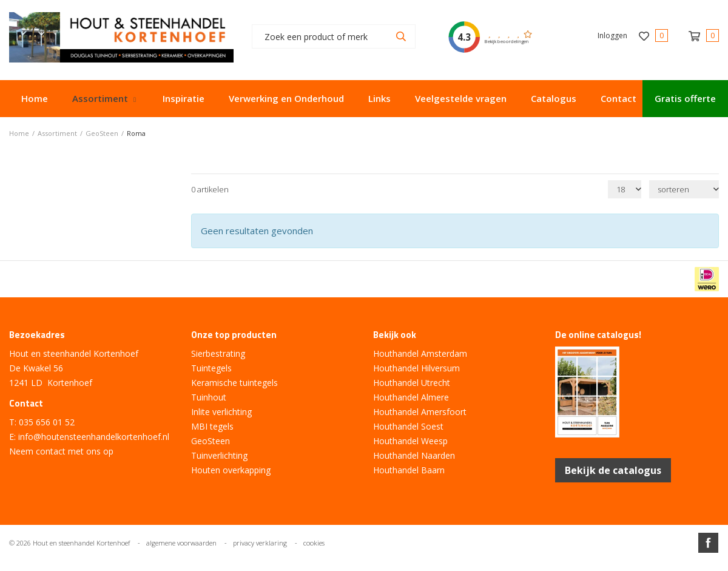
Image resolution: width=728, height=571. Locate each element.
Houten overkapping (231, 470)
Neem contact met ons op (61, 451)
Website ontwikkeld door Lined (364, 566)
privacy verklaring (260, 543)
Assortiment (100, 98)
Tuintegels (211, 368)
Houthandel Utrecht (412, 383)
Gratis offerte (685, 98)
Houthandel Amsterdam (420, 353)
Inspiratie (184, 98)
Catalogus (554, 98)
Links (379, 98)
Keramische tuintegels (234, 383)
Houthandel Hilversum (416, 368)
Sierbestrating (218, 353)
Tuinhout (209, 397)
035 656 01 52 (47, 422)
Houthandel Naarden (414, 455)
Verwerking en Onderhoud (286, 98)
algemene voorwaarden (181, 543)
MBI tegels (212, 426)
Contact (618, 98)
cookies (314, 543)
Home (35, 98)
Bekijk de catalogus (613, 470)
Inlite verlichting (221, 412)
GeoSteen (211, 441)
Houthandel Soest (408, 426)
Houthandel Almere (411, 397)
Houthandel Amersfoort (420, 412)
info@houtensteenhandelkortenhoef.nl (94, 437)
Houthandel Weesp (410, 441)
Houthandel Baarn (409, 470)
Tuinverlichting (219, 455)
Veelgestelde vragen (461, 98)
